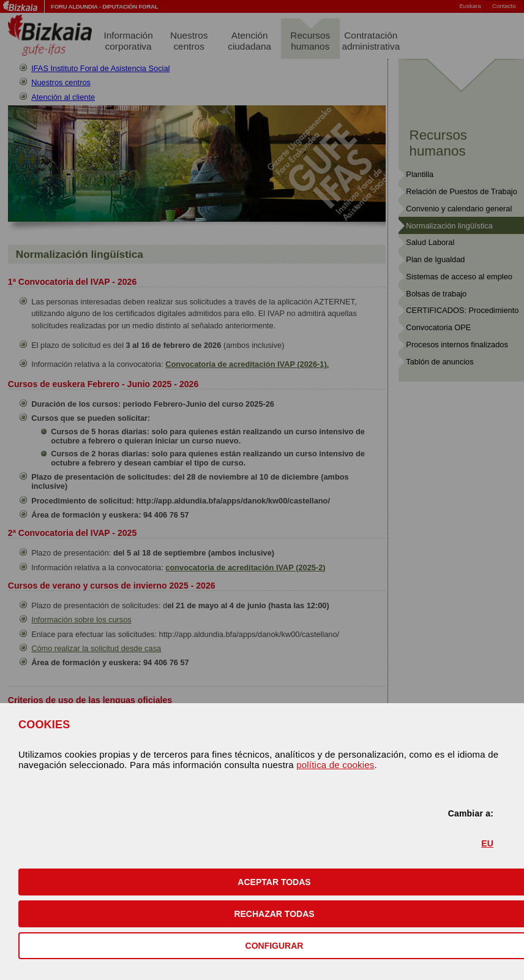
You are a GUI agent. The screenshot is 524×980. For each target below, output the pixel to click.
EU (487, 843)
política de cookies (335, 765)
